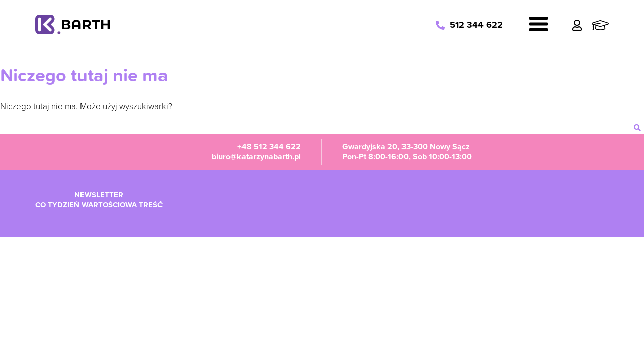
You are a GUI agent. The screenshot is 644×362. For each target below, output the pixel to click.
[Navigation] (539, 25)
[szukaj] (637, 128)
